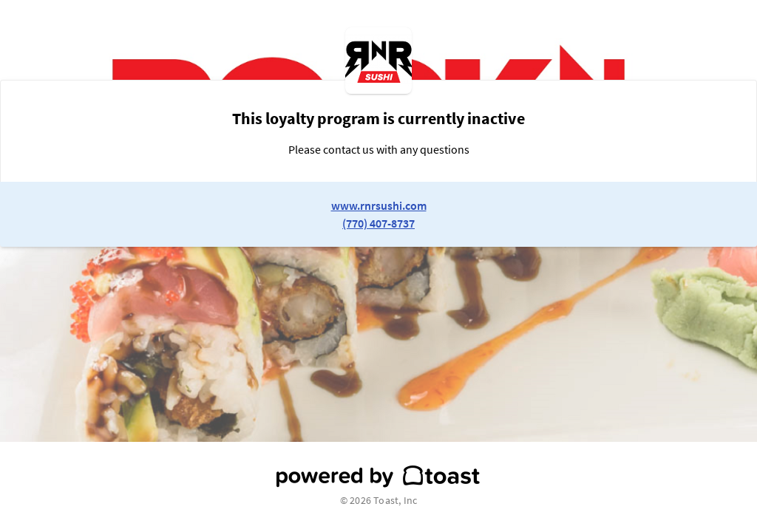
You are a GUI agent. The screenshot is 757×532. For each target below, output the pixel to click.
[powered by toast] (378, 477)
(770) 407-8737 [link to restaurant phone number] (378, 223)
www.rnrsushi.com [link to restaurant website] (379, 205)
